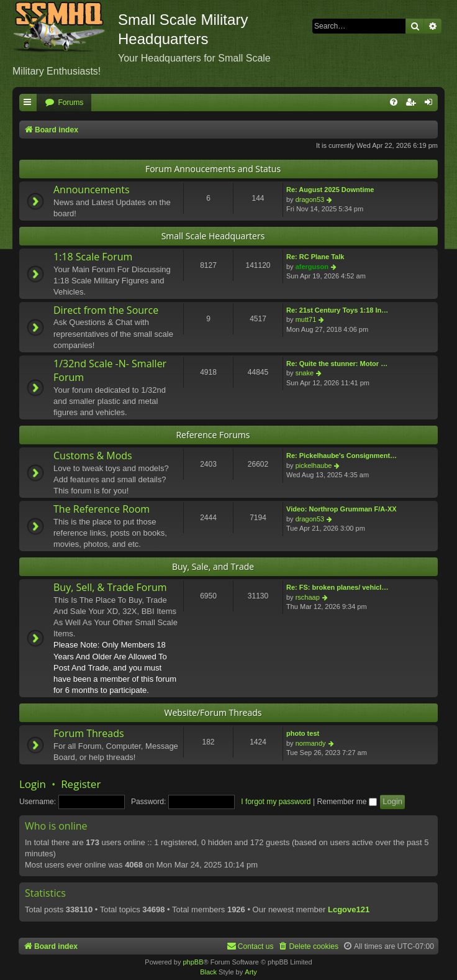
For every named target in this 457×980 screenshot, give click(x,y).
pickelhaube (314, 465)
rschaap (308, 597)
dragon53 (310, 199)
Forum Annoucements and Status (213, 169)
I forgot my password (276, 802)
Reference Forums (213, 435)
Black (208, 972)
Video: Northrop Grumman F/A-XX (342, 509)
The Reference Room (102, 509)
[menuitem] (64, 103)
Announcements (92, 190)
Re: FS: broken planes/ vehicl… (337, 587)
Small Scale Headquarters (213, 236)
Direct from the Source (106, 310)
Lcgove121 (349, 909)
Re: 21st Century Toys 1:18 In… (337, 310)
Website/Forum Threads (213, 712)
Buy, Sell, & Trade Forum (110, 587)
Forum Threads (89, 733)
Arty (251, 972)
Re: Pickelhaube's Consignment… (342, 456)
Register (81, 784)
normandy (311, 743)
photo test (303, 733)
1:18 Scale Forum (93, 257)
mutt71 (306, 319)
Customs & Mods (93, 456)
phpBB (193, 962)
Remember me (346, 802)
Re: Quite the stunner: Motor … (337, 364)
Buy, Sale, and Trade (213, 566)
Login (33, 784)
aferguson (312, 267)
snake (305, 373)
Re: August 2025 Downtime (330, 190)
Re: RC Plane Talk (315, 257)
